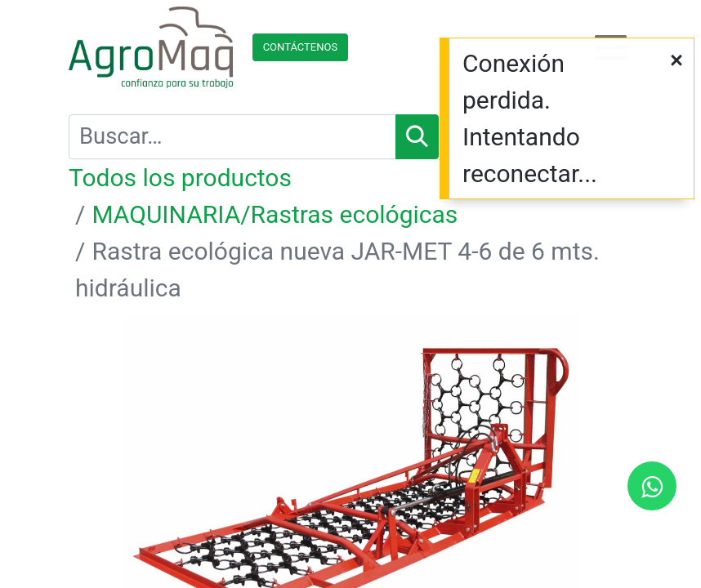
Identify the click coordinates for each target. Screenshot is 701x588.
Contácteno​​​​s (301, 47)
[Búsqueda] (417, 137)
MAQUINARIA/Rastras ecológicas (275, 214)
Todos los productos (180, 178)
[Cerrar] (676, 61)
